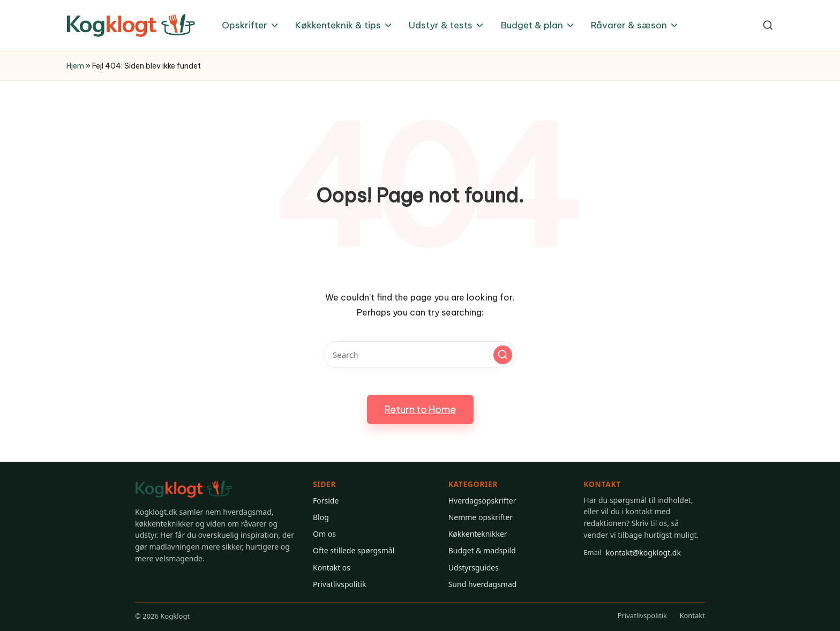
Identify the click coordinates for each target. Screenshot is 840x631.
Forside (326, 501)
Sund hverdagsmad (483, 584)
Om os (324, 534)
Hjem (75, 66)
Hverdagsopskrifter (482, 501)
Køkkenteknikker (478, 534)
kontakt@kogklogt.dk (632, 552)
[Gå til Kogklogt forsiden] (184, 489)
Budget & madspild (482, 550)
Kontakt (692, 615)
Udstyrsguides (474, 568)
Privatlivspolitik (339, 584)
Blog (321, 517)
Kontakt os (332, 568)
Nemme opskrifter (481, 517)
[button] (503, 355)
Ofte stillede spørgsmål (354, 550)
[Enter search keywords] (420, 355)
